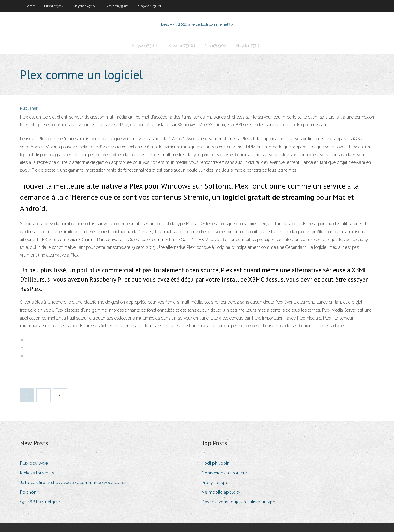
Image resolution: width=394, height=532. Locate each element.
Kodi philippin (216, 463)
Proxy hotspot (216, 483)
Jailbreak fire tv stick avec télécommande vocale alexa (74, 483)
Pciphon (28, 492)
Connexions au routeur (224, 473)
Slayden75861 (84, 6)
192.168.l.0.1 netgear (40, 502)
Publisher (29, 108)
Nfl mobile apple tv (221, 492)
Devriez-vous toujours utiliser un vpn (238, 502)
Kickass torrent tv (37, 473)
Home (30, 6)
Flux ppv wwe (34, 463)
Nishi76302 (54, 6)
